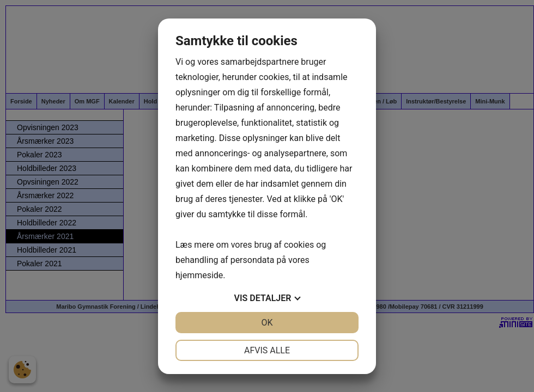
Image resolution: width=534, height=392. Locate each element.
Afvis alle (267, 350)
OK (267, 323)
